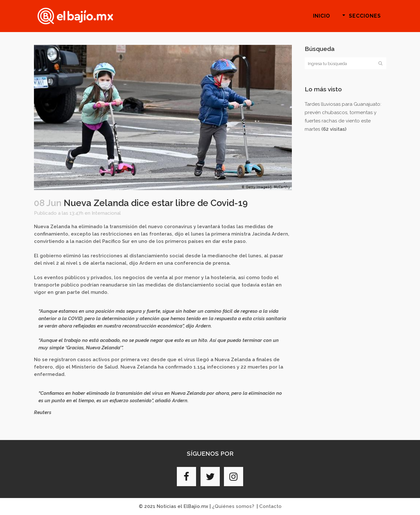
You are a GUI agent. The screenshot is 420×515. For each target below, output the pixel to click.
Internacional (106, 213)
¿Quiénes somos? (233, 506)
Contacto (270, 506)
